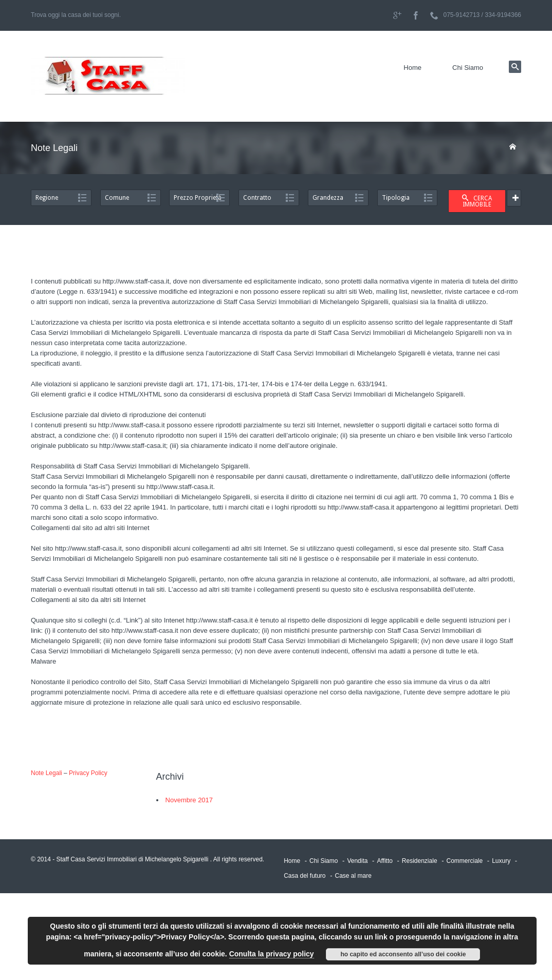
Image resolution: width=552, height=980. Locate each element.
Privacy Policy (88, 773)
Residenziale (420, 861)
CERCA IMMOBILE (477, 201)
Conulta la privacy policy (272, 954)
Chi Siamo (468, 68)
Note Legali (47, 773)
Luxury (501, 861)
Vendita (357, 861)
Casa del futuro (305, 876)
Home (412, 68)
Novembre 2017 (189, 800)
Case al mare (353, 876)
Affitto (384, 861)
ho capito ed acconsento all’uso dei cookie (403, 954)
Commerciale (465, 861)
